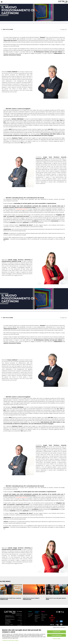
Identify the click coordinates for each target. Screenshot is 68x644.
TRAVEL (30, 612)
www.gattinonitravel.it (22, 209)
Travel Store (31, 614)
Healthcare (43, 618)
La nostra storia (19, 615)
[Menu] (2, 2)
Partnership (20, 625)
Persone (21, 618)
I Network (30, 615)
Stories (36, 621)
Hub (21, 624)
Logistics (43, 616)
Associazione (20, 619)
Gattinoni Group (19, 614)
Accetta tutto (57, 632)
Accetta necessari (56, 635)
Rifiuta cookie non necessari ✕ (59, 627)
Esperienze (20, 620)
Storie (21, 621)
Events (43, 612)
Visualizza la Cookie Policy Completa (10, 640)
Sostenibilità (20, 617)
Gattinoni (19, 612)
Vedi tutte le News (8, 29)
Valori (21, 616)
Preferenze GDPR (57, 639)
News (21, 622)
